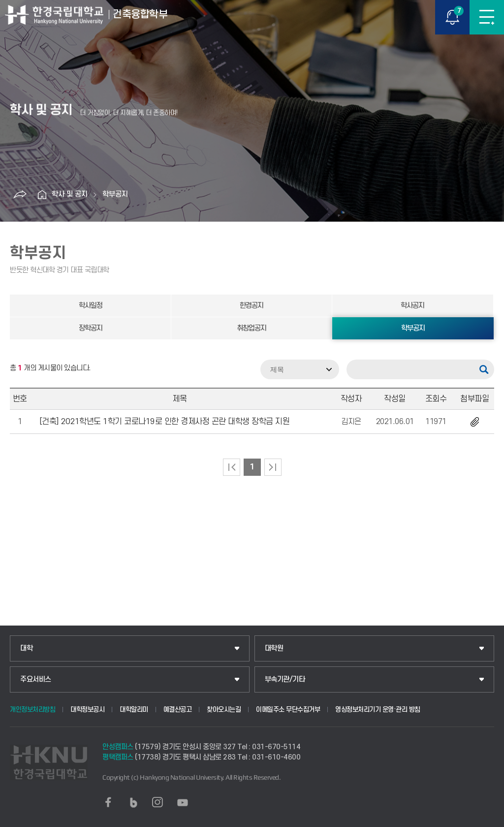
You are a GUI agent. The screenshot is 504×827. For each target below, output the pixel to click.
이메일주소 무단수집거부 (288, 710)
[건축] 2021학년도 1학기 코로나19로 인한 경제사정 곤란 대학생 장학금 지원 (165, 422)
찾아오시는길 (224, 710)
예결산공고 (178, 710)
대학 (26, 648)
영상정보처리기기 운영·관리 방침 (378, 710)
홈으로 (42, 195)
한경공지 (252, 306)
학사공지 (412, 306)
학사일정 (91, 306)
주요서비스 (36, 679)
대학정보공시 (87, 710)
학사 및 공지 (70, 194)
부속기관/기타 (285, 679)
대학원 (274, 648)
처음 (232, 467)
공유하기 (20, 195)
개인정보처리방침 (32, 710)
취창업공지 (252, 328)
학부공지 (115, 194)
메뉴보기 (487, 17)
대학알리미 (134, 710)
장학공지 (91, 328)
